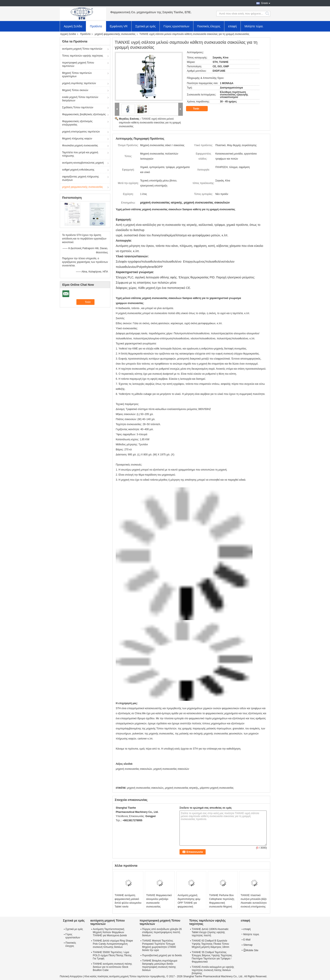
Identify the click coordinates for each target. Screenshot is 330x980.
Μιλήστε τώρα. (254, 26)
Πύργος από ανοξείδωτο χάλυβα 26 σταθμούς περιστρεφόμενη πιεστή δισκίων (162, 932)
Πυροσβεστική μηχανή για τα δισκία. (162, 955)
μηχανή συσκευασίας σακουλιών (145, 788)
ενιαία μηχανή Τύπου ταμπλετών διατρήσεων (80, 99)
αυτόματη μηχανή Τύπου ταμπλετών (82, 49)
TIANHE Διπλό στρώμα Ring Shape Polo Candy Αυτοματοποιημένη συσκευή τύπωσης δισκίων (113, 944)
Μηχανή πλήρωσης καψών (77, 139)
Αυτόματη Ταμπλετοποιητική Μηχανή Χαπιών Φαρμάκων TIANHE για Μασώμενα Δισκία (110, 932)
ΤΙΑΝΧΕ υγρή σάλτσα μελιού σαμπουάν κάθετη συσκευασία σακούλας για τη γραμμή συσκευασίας (150, 123)
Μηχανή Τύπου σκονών (75, 90)
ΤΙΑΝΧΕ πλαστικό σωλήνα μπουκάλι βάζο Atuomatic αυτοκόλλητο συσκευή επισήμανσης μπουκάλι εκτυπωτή (254, 903)
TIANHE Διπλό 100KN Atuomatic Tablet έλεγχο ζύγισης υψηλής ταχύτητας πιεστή (210, 932)
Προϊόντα (96, 26)
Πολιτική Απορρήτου (71, 976)
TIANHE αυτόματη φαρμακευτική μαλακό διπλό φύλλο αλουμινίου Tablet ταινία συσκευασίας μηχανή (128, 903)
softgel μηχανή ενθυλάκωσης (78, 170)
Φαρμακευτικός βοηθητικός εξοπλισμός (84, 114)
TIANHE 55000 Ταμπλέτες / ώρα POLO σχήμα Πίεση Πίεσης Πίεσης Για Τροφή (112, 955)
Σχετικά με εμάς (146, 26)
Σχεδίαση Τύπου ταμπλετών (78, 107)
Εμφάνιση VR (119, 26)
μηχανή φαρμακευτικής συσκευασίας (115, 34)
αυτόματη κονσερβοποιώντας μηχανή (83, 163)
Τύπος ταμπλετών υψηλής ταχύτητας (83, 56)
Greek (264, 3)
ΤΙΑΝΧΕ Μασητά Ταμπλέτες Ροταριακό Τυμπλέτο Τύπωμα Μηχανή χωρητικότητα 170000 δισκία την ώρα (159, 945)
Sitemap (248, 945)
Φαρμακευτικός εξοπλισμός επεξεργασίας (77, 123)
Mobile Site (251, 950)
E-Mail (247, 940)
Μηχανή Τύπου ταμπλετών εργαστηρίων (77, 75)
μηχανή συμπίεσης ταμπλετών (79, 83)
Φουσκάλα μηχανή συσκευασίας (80, 145)
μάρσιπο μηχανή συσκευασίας (217, 788)
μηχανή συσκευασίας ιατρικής (182, 788)
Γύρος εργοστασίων (176, 26)
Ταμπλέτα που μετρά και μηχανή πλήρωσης (80, 154)
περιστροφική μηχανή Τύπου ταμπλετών (78, 64)
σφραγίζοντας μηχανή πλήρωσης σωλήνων (81, 178)
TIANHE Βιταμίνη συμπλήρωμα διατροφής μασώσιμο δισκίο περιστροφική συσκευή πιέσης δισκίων (160, 965)
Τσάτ (199, 109)
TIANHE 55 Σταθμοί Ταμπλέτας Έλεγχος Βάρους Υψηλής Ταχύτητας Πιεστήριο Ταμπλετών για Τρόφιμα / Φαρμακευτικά (212, 957)
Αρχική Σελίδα (73, 26)
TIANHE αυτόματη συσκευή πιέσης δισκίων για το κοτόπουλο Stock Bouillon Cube (112, 967)
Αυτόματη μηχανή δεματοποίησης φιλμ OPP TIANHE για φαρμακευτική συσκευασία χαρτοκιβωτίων (189, 905)
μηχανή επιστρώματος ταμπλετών (81, 132)
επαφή (232, 26)
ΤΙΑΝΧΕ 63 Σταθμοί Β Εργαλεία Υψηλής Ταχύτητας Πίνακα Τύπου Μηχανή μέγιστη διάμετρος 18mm (210, 944)
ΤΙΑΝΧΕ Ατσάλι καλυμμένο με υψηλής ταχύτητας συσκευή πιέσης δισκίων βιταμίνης (213, 970)
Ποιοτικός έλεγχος (209, 26)
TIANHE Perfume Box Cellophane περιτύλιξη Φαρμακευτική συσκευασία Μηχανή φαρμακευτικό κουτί (222, 903)
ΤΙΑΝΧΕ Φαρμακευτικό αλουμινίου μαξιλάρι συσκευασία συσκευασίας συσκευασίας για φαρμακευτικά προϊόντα (159, 905)
